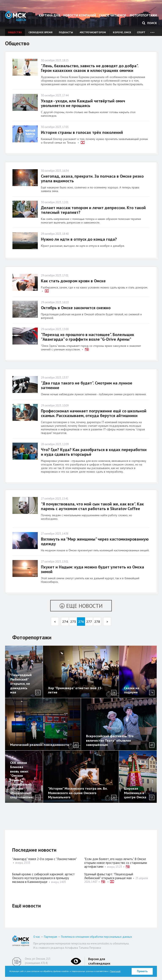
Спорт (141, 32)
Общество (15, 32)
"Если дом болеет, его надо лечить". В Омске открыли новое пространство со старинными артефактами (116, 863)
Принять (142, 971)
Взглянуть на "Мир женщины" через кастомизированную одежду (95, 541)
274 (65, 622)
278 (97, 622)
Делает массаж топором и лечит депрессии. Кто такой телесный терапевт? (93, 210)
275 (73, 622)
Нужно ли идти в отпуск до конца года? (79, 239)
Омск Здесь (16, 16)
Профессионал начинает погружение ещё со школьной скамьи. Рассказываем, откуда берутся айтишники (94, 413)
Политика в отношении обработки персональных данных (97, 937)
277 (89, 622)
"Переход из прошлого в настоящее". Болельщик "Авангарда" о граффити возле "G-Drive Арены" (88, 337)
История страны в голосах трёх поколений (82, 132)
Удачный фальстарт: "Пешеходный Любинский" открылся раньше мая (109, 876)
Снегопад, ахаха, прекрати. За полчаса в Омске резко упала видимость (92, 178)
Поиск (150, 23)
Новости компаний (80, 15)
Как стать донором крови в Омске (73, 281)
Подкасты (66, 32)
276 (81, 622)
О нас (37, 937)
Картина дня (49, 15)
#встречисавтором (93, 32)
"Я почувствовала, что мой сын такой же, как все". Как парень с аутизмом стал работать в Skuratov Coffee (92, 506)
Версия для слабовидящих (99, 961)
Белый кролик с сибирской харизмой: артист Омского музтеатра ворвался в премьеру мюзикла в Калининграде (43, 878)
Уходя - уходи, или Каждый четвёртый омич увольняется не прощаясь (83, 103)
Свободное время (40, 32)
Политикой (115, 971)
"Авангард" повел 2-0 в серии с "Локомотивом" (45, 859)
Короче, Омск (122, 32)
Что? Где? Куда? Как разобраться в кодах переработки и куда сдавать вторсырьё (94, 452)
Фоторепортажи (143, 15)
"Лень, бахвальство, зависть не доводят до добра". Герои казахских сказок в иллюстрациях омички (90, 68)
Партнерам (51, 937)
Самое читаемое (113, 15)
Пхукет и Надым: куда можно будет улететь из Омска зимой (92, 569)
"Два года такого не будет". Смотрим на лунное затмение (87, 385)
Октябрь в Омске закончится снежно (76, 308)
